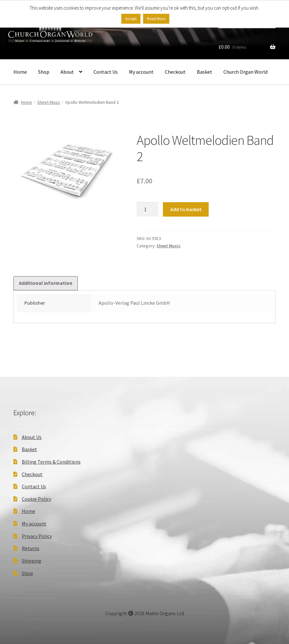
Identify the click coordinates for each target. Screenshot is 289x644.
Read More (156, 19)
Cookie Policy (36, 499)
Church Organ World (245, 72)
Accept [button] (131, 19)
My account (141, 72)
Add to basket (186, 209)
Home (20, 72)
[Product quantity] (148, 210)
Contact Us (106, 72)
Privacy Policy (37, 536)
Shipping (32, 561)
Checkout (175, 72)
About (67, 72)
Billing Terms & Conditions (51, 462)
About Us (32, 437)
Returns (31, 548)
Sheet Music (49, 102)
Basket (205, 72)
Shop (44, 72)
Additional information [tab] (46, 283)
